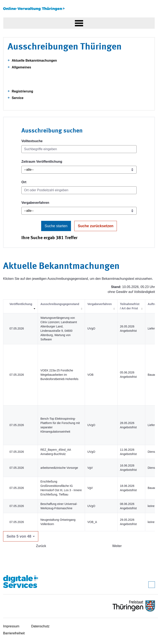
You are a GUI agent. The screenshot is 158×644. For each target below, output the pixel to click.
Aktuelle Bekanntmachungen (34, 60)
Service (18, 98)
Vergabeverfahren (35, 203)
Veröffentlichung (21, 304)
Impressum (11, 626)
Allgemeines (21, 67)
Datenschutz (40, 626)
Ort (24, 182)
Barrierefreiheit (14, 633)
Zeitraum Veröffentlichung (42, 162)
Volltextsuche (32, 141)
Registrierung (22, 91)
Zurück (41, 546)
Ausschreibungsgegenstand (60, 304)
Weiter (117, 546)
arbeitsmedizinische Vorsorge (59, 468)
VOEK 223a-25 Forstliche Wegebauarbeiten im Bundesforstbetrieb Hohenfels (59, 375)
